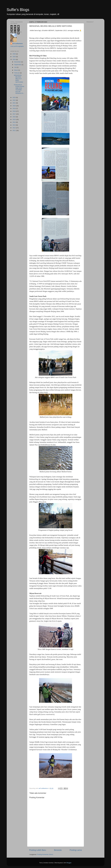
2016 (14, 117)
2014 (14, 122)
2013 (14, 125)
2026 (14, 54)
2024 (14, 59)
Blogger (69, 863)
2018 (14, 111)
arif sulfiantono (18, 44)
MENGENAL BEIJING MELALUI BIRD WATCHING (18, 79)
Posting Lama (76, 850)
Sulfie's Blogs (18, 10)
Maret (16, 70)
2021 (14, 103)
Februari (17, 73)
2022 (14, 100)
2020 (14, 106)
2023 (14, 97)
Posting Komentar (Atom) (45, 854)
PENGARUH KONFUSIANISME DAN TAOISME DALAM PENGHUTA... (19, 89)
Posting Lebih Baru (38, 850)
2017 (14, 114)
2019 (14, 108)
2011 (14, 130)
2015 (14, 119)
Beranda (58, 850)
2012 (14, 128)
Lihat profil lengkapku (17, 46)
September (18, 65)
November (18, 62)
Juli (16, 67)
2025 (14, 57)
